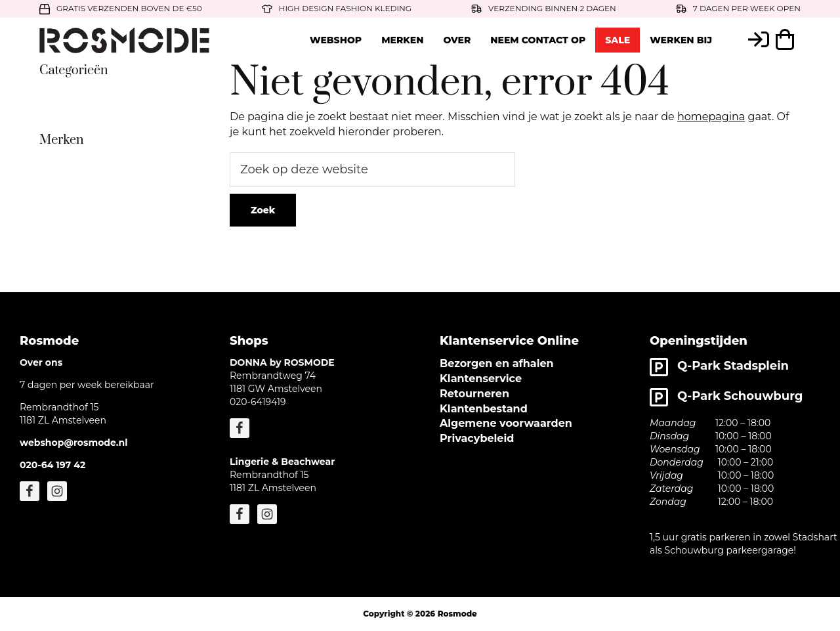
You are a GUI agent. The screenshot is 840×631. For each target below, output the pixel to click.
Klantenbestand (484, 409)
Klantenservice (481, 379)
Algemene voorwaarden (506, 423)
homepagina (711, 117)
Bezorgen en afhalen (497, 363)
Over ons (41, 362)
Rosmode (457, 614)
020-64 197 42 (52, 465)
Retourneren (474, 394)
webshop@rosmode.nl (73, 443)
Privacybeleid (477, 438)
